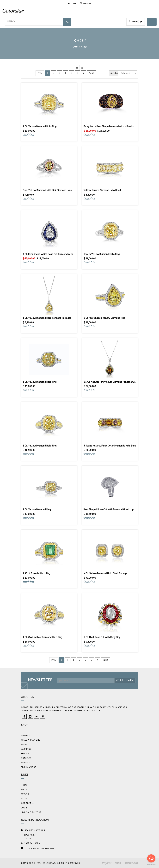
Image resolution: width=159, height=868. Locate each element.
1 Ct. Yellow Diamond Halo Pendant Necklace (47, 318)
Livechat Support (31, 812)
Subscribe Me (125, 680)
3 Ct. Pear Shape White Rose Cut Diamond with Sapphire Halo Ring (58, 254)
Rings (24, 744)
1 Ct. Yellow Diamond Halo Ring (40, 127)
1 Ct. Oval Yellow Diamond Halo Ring (42, 637)
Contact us (28, 803)
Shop (84, 47)
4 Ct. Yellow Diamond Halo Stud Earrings (105, 573)
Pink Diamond (29, 767)
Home (75, 47)
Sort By (114, 73)
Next (91, 73)
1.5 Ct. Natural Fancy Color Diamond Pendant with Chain (113, 382)
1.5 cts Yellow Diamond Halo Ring (102, 254)
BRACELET (26, 758)
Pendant (26, 754)
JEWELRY (26, 735)
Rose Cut (26, 763)
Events (25, 794)
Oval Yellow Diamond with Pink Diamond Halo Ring (50, 190)
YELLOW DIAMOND (31, 740)
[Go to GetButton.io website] (151, 865)
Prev (40, 73)
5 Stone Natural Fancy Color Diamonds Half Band (110, 446)
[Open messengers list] (151, 858)
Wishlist (85, 3)
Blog (24, 799)
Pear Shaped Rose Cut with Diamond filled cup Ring (111, 510)
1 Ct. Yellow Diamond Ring (37, 510)
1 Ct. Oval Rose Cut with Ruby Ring (102, 637)
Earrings (26, 749)
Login (72, 3)
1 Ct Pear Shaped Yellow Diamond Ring (104, 318)
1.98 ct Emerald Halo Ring (36, 573)
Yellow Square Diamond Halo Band (102, 190)
